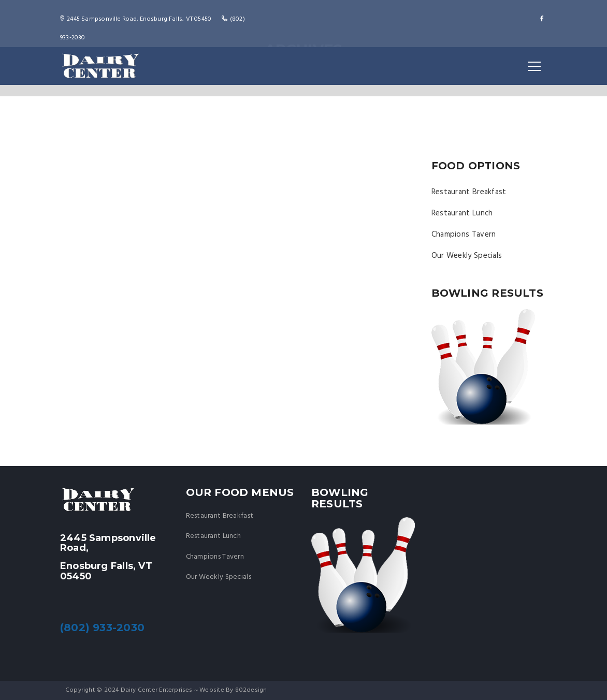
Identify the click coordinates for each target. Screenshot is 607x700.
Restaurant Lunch (462, 213)
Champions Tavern (464, 235)
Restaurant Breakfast (469, 192)
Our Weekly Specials (467, 256)
